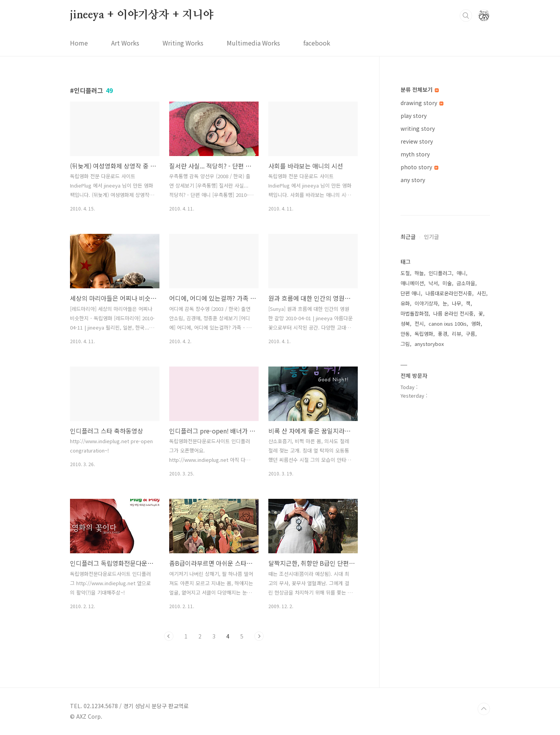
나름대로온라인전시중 (449, 527)
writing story (418, 128)
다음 (259, 636)
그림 (405, 577)
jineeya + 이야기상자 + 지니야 (142, 15)
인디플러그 (440, 506)
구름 (471, 567)
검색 (466, 16)
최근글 (408, 470)
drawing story (422, 103)
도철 (405, 506)
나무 (457, 537)
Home (79, 43)
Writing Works (183, 43)
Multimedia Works (253, 43)
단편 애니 (411, 527)
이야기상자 (426, 537)
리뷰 (457, 567)
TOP (484, 709)
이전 (169, 636)
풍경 (443, 567)
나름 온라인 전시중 (453, 547)
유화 (405, 537)
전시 (419, 557)
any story (413, 180)
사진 (481, 527)
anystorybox (429, 577)
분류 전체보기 (420, 89)
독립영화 (424, 567)
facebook (317, 43)
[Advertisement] (445, 317)
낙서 (433, 517)
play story (414, 116)
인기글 (431, 470)
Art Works (125, 43)
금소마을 (466, 517)
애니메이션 (412, 517)
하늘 (419, 506)
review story (417, 141)
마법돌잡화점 (415, 547)
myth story (415, 154)
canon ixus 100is (448, 557)
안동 (405, 567)
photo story (419, 167)
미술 (447, 517)
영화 (476, 557)
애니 (461, 506)
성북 (405, 557)
